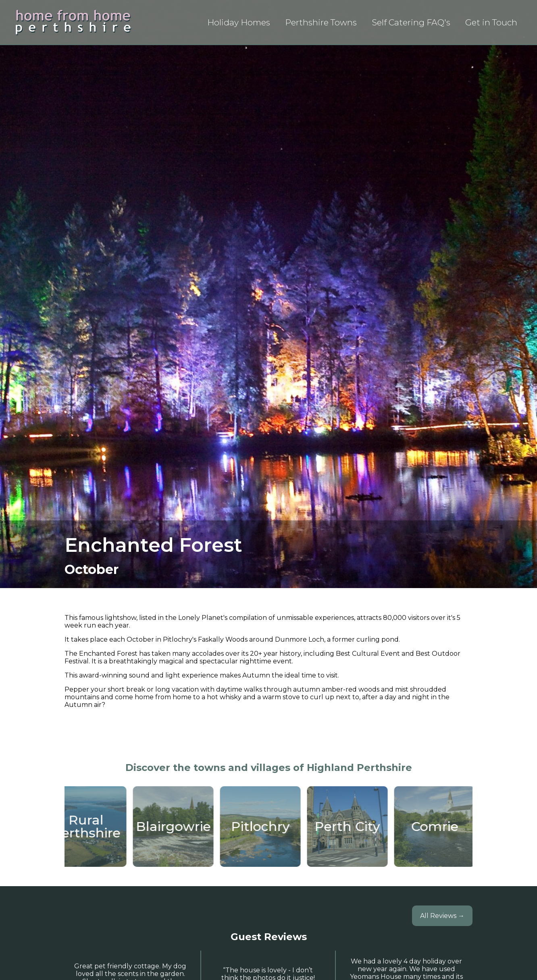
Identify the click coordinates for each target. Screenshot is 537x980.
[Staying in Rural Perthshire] (90, 827)
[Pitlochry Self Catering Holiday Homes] (264, 827)
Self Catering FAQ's (411, 22)
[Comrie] (438, 827)
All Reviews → (442, 916)
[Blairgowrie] (177, 827)
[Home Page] (73, 22)
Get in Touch (491, 22)
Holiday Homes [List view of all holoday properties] (239, 22)
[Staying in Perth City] (351, 827)
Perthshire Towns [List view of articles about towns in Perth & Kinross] (321, 22)
